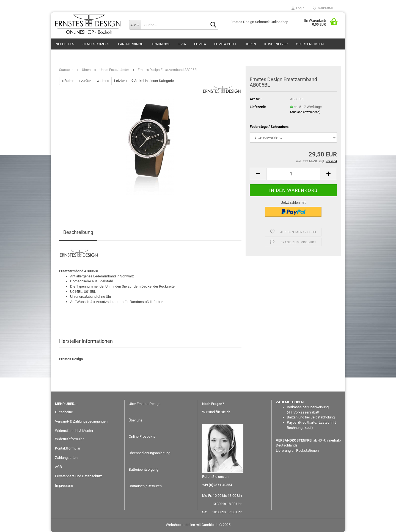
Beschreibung (78, 232)
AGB (58, 467)
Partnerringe (130, 44)
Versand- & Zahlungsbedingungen (81, 421)
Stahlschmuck (96, 44)
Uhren (250, 44)
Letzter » (121, 81)
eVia (182, 44)
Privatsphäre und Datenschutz (78, 476)
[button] (258, 174)
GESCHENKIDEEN (310, 44)
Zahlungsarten (66, 458)
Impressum (64, 485)
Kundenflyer (276, 44)
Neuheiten (65, 44)
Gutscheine (64, 412)
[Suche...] (135, 25)
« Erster (68, 81)
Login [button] (298, 8)
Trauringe (161, 44)
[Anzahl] (293, 174)
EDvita (200, 44)
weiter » (103, 81)
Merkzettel (323, 8)
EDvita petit (225, 44)
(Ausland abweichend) (305, 112)
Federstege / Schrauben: (269, 127)
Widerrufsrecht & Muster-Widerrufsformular (75, 435)
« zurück (85, 81)
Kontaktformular (68, 448)
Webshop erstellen (180, 525)
